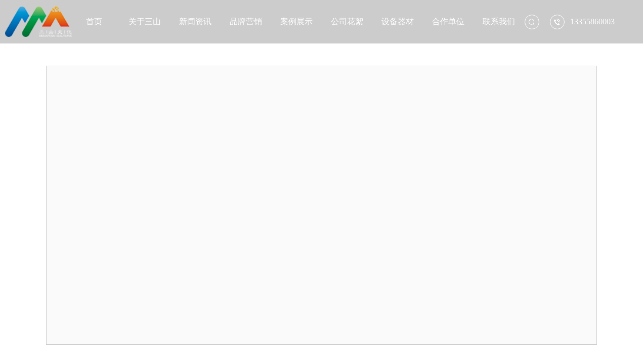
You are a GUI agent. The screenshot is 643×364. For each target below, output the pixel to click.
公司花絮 (347, 21)
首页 (94, 21)
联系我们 (499, 21)
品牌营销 (246, 21)
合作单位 (448, 21)
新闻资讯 (195, 21)
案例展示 (296, 21)
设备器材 (398, 21)
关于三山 (145, 21)
